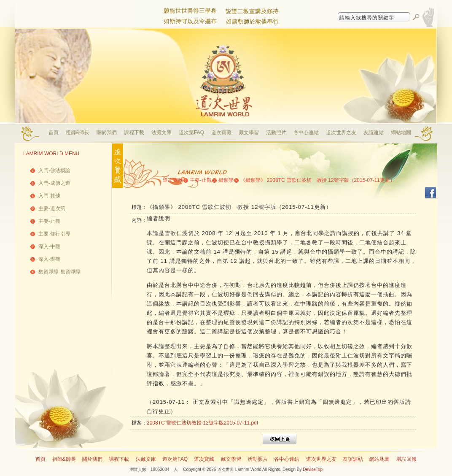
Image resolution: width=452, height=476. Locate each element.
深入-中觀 (49, 246)
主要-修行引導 (54, 234)
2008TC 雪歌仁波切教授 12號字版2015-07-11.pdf (202, 423)
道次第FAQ (191, 133)
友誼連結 (374, 133)
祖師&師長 (78, 133)
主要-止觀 (49, 221)
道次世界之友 (341, 133)
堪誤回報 (406, 459)
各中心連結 (306, 133)
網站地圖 (401, 133)
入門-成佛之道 (54, 183)
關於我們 (107, 133)
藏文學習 (249, 133)
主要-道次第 (52, 208)
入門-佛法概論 (54, 170)
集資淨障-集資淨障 (59, 272)
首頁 (54, 133)
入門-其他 (49, 196)
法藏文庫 (161, 133)
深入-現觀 (49, 259)
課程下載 (134, 133)
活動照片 (276, 133)
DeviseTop (313, 469)
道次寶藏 (221, 133)
